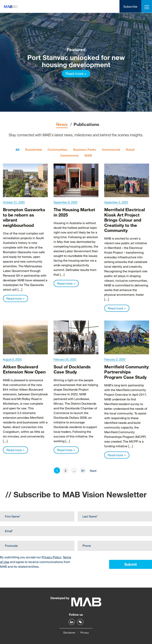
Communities (57, 149)
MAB (88, 155)
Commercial (111, 149)
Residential (33, 149)
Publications (86, 124)
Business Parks (85, 149)
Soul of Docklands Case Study (72, 369)
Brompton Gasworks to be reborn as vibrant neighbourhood (24, 217)
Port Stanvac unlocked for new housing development (76, 61)
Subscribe (130, 6)
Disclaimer (69, 632)
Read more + (76, 74)
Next (93, 471)
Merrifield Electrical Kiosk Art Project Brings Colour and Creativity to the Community (125, 220)
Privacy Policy (51, 557)
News (62, 124)
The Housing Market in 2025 (74, 212)
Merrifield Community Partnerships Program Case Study (126, 372)
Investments (70, 155)
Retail (130, 149)
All (17, 149)
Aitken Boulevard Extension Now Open (24, 369)
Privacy (85, 632)
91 (83, 471)
